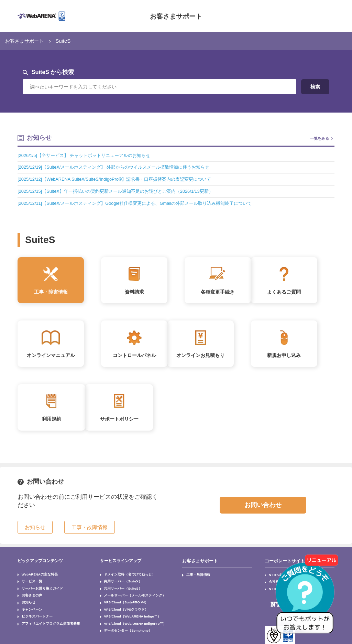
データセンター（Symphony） (123, 626)
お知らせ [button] (35, 531)
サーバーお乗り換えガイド (37, 590)
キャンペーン (29, 608)
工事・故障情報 (196, 578)
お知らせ (26, 602)
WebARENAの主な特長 (36, 578)
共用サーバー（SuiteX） (119, 584)
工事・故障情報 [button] (90, 531)
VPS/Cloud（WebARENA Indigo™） (128, 614)
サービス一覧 (29, 584)
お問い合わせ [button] (263, 509)
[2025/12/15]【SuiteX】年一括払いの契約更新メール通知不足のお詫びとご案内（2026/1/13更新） (122, 191)
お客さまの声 (29, 596)
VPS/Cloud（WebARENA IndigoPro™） (130, 621)
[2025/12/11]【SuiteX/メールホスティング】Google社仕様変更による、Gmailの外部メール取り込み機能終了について (143, 203)
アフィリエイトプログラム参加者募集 (44, 621)
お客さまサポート (176, 16)
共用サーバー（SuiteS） (119, 590)
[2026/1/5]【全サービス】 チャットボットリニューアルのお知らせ (89, 155)
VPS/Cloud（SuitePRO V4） (122, 602)
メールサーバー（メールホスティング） (128, 596)
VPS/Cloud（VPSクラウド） (122, 608)
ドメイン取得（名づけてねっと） (124, 578)
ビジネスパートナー (33, 614)
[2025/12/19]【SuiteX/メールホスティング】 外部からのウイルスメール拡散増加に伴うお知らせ (120, 167)
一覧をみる (319, 138)
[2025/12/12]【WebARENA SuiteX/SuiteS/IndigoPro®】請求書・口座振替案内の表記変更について (121, 179)
